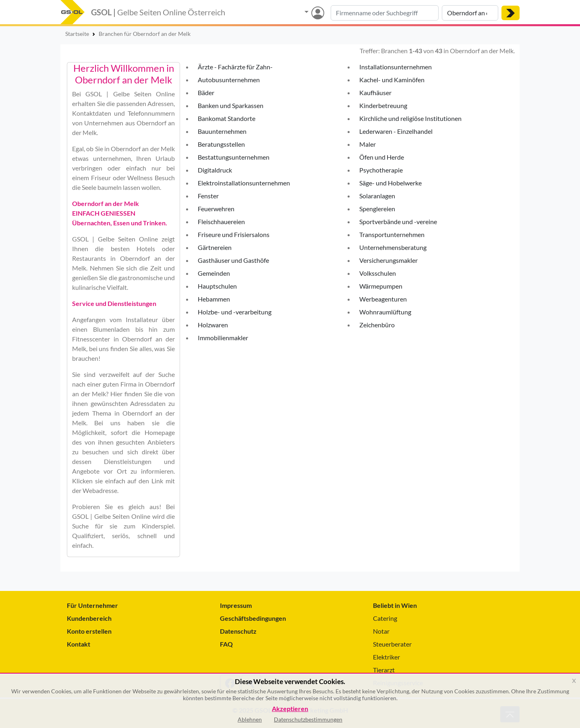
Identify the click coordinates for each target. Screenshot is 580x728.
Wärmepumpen (381, 286)
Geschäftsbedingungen (253, 618)
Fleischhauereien (221, 222)
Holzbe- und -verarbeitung (235, 312)
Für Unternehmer (92, 605)
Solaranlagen (377, 196)
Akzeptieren (290, 709)
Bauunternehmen (222, 131)
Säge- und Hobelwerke (390, 183)
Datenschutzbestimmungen (308, 719)
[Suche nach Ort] (470, 13)
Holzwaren (213, 325)
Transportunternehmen (392, 234)
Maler (368, 144)
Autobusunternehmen (229, 80)
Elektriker (386, 657)
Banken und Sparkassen (231, 105)
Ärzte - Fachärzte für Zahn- (235, 67)
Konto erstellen (89, 631)
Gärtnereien (215, 247)
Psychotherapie (381, 170)
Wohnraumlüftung (385, 312)
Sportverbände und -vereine (398, 222)
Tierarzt (384, 670)
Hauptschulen (217, 286)
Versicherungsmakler (388, 260)
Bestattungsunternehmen (234, 157)
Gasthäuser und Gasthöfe (233, 260)
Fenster (208, 196)
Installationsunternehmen (396, 67)
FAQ (226, 644)
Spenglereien (377, 209)
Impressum (236, 605)
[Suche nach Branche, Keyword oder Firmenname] (385, 13)
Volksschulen (378, 273)
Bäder (206, 93)
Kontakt (79, 644)
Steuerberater (392, 644)
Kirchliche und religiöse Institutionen (410, 118)
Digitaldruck (215, 170)
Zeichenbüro (377, 325)
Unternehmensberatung (393, 247)
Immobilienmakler (223, 338)
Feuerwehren (216, 209)
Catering (385, 618)
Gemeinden (214, 273)
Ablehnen (250, 719)
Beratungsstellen (221, 144)
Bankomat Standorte (227, 118)
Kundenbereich (89, 618)
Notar (381, 631)
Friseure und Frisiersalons (234, 234)
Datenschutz (238, 631)
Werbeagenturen (383, 299)
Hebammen (214, 299)
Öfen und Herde (382, 157)
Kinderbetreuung (383, 105)
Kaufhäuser (375, 93)
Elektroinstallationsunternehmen (244, 183)
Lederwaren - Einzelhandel (396, 131)
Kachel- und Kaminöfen (392, 80)
